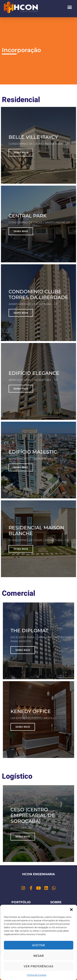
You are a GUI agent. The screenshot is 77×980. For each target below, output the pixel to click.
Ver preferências (38, 966)
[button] (71, 910)
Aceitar (38, 945)
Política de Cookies (37, 975)
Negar (39, 956)
